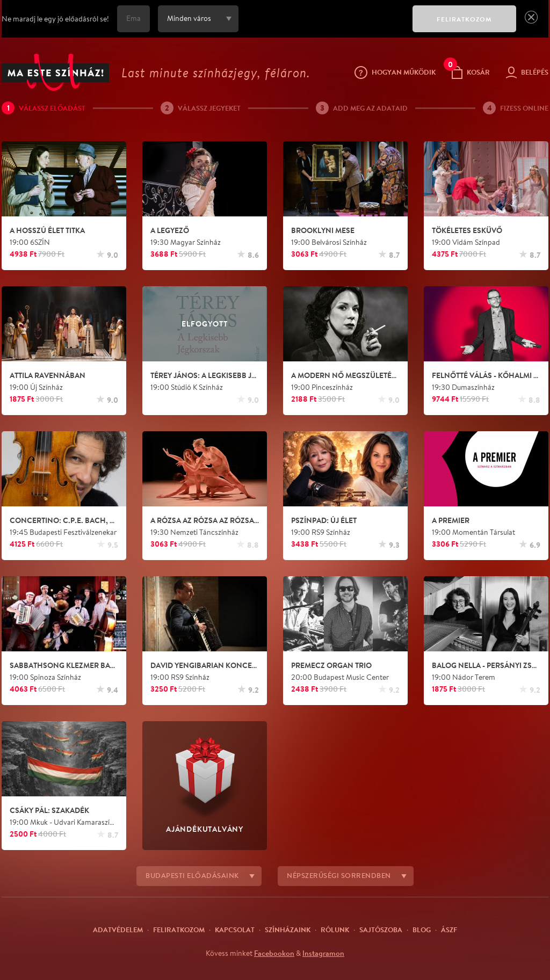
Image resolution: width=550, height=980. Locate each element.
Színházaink (288, 930)
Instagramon (323, 953)
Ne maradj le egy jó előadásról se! (55, 19)
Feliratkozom (179, 930)
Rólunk (335, 930)
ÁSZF (449, 930)
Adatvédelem (118, 930)
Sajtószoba (381, 930)
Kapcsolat (235, 930)
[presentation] (323, 26)
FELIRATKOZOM (464, 19)
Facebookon (274, 953)
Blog (422, 930)
